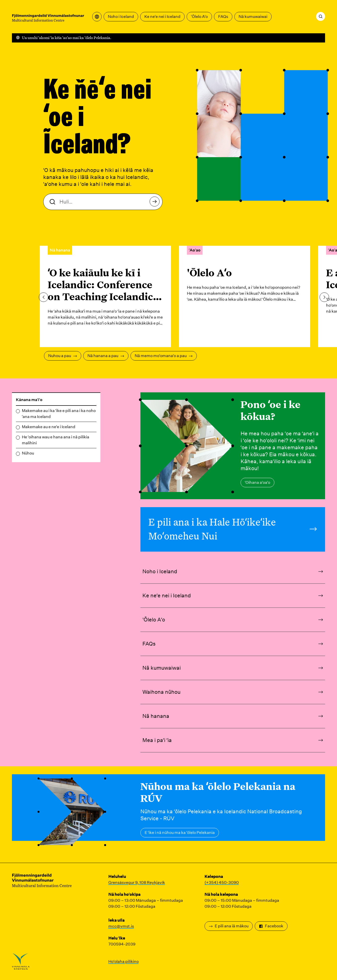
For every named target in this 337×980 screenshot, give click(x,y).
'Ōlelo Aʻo (199, 17)
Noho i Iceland (121, 17)
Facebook (271, 926)
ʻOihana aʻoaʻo (257, 482)
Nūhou (28, 453)
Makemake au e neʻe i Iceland (49, 427)
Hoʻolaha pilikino (124, 961)
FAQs (223, 17)
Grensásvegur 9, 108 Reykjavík (137, 882)
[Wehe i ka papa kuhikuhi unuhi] (97, 17)
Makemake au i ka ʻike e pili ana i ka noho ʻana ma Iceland (59, 414)
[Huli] (321, 16)
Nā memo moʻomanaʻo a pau (164, 356)
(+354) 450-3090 (222, 882)
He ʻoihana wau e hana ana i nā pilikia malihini (56, 440)
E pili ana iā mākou (229, 926)
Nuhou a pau (63, 356)
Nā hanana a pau (106, 356)
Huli (156, 203)
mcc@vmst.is (121, 926)
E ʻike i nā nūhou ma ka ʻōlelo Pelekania (180, 833)
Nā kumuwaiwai (253, 17)
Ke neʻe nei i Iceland (162, 17)
